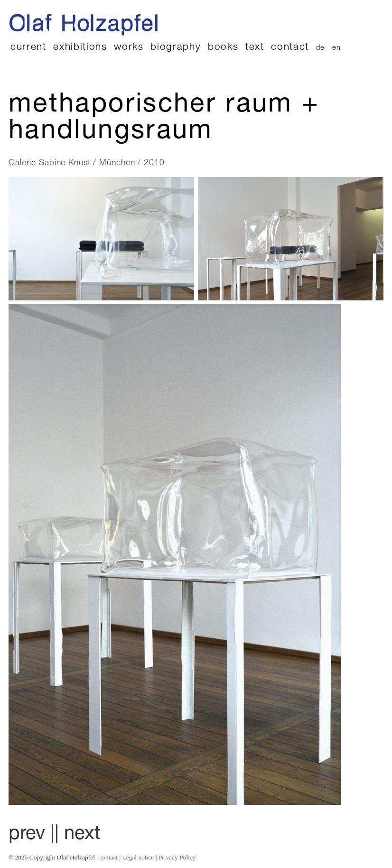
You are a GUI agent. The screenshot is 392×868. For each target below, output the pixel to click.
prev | (32, 835)
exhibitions (80, 48)
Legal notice (138, 857)
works (129, 48)
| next (78, 835)
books (223, 48)
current (28, 48)
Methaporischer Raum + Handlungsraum (164, 119)
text (255, 48)
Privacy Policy (177, 857)
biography (176, 48)
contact (290, 48)
